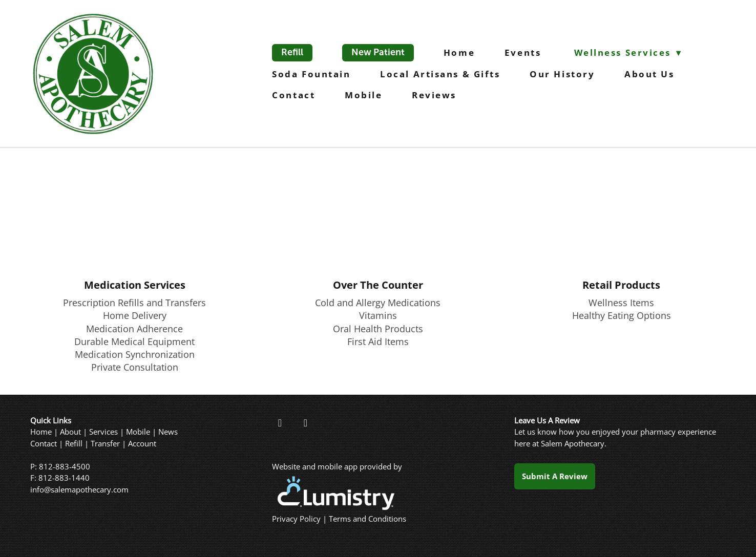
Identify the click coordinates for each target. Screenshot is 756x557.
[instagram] (305, 423)
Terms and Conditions (367, 519)
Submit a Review (555, 476)
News (168, 432)
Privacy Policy (296, 519)
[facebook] (280, 423)
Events (524, 52)
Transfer (105, 444)
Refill (292, 52)
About (70, 432)
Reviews (434, 95)
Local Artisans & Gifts (440, 74)
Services (103, 432)
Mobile (363, 95)
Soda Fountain (311, 74)
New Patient (378, 52)
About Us (649, 74)
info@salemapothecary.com (79, 490)
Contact (293, 95)
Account (142, 444)
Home (459, 52)
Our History (562, 74)
